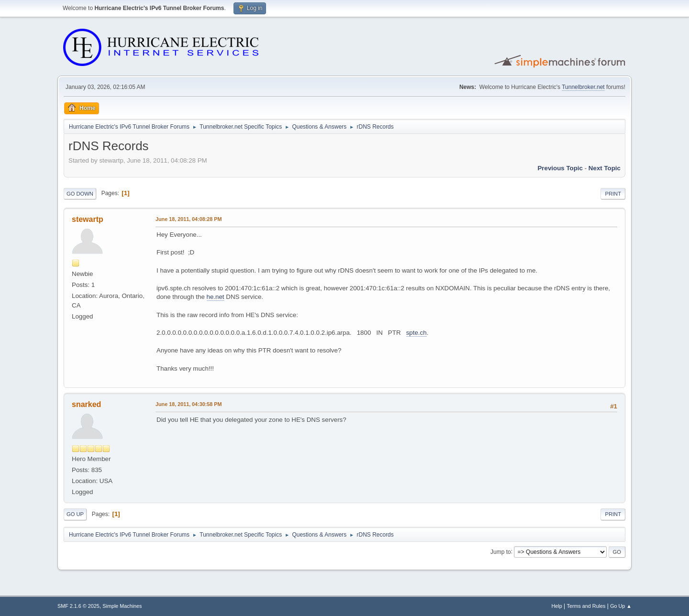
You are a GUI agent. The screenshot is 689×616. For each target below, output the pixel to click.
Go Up (75, 514)
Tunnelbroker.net (583, 87)
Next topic (605, 168)
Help (557, 606)
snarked (86, 404)
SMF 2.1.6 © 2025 (78, 606)
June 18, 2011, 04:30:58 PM (189, 404)
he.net (216, 297)
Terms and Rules (586, 606)
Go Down (80, 194)
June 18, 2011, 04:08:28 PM (189, 219)
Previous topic (560, 168)
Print (613, 194)
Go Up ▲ (621, 606)
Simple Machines (122, 606)
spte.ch (417, 333)
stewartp (88, 219)
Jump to (501, 551)
